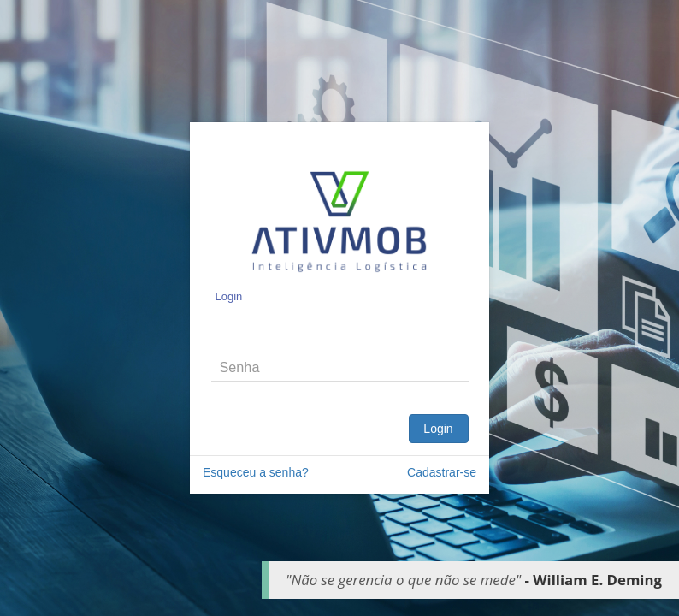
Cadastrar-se (442, 472)
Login (438, 429)
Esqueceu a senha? (256, 472)
